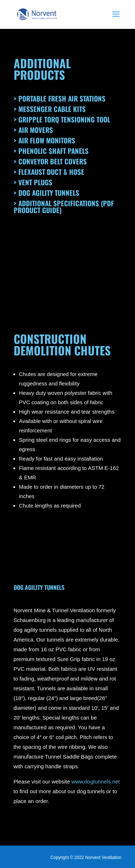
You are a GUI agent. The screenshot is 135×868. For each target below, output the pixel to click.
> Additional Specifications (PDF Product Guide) (64, 206)
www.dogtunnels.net (95, 781)
